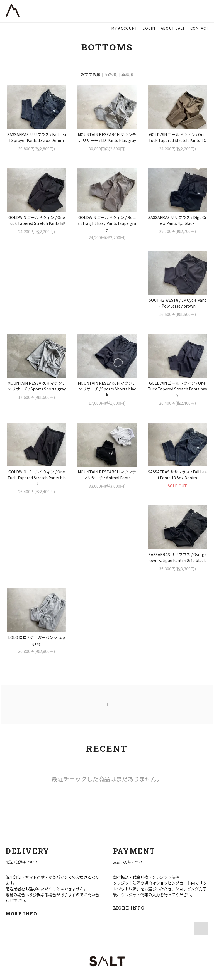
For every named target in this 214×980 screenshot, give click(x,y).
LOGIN (149, 28)
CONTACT (199, 28)
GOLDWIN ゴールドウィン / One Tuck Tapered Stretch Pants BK (37, 220)
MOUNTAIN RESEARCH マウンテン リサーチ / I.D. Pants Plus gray (107, 137)
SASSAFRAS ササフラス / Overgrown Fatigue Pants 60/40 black (107, 487)
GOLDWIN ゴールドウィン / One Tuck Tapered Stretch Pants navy (37, 401)
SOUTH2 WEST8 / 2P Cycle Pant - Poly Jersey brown (37, 309)
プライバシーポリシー (107, 946)
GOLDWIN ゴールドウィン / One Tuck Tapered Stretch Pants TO (177, 137)
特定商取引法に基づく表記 (107, 938)
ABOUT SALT (173, 28)
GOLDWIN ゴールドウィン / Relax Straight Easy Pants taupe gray (107, 223)
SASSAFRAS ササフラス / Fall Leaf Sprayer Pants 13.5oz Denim (37, 137)
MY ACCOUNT (124, 28)
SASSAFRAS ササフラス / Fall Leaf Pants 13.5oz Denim (37, 487)
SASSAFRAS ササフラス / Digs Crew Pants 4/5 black (177, 220)
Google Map (75, 884)
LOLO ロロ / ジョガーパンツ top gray (177, 487)
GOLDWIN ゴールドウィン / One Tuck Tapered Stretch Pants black (107, 401)
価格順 (111, 74)
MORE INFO (21, 760)
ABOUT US (177, 861)
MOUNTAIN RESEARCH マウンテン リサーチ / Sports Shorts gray (107, 309)
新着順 (127, 74)
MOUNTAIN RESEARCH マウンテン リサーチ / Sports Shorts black (177, 312)
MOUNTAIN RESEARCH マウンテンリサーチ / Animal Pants (177, 398)
